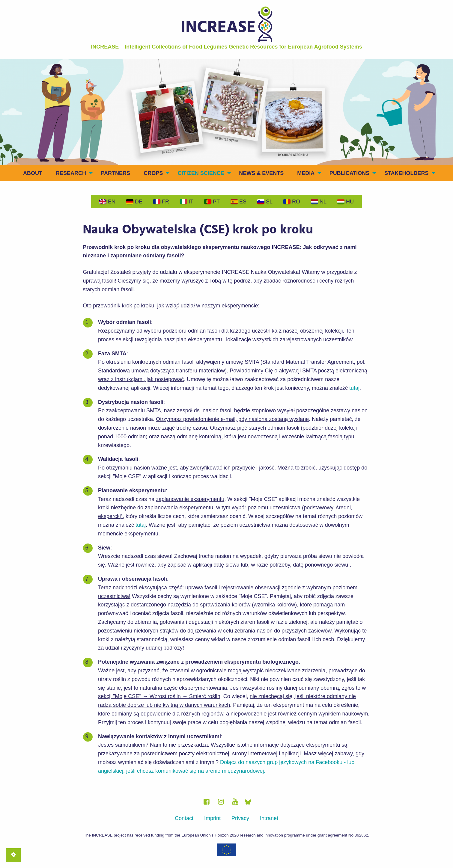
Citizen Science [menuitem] (201, 173)
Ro (292, 202)
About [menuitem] (33, 173)
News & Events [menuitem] (261, 173)
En (107, 202)
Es (238, 202)
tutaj (354, 388)
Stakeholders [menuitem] (407, 173)
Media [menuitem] (306, 173)
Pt (212, 202)
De (134, 202)
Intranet (269, 818)
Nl (319, 202)
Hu (346, 202)
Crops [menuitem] (153, 173)
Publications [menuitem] (350, 173)
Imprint (212, 818)
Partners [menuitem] (115, 173)
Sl (265, 202)
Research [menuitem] (71, 173)
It (187, 202)
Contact (184, 818)
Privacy (240, 818)
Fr (161, 202)
